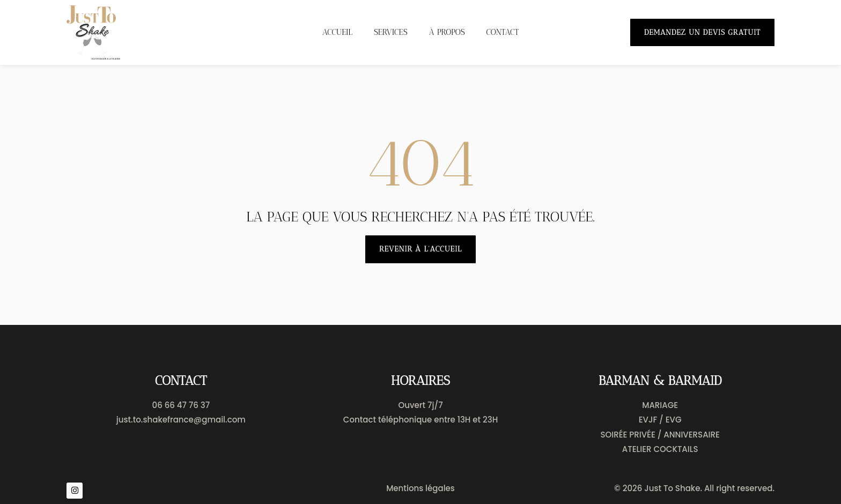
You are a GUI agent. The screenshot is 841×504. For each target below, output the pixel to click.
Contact (503, 32)
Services (390, 32)
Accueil (337, 32)
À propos (447, 32)
